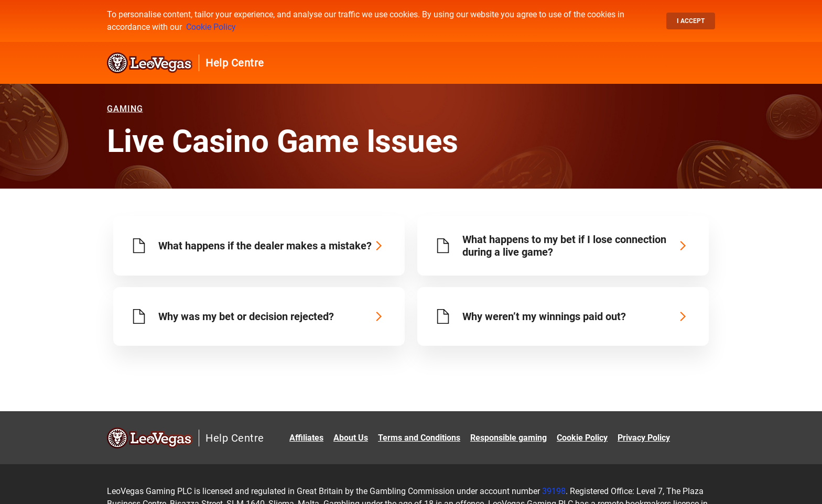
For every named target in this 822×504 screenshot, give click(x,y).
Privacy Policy (644, 438)
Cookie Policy (211, 27)
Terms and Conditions (419, 438)
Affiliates (306, 438)
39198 (554, 491)
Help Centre (235, 63)
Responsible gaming (509, 438)
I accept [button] (691, 21)
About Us (351, 438)
